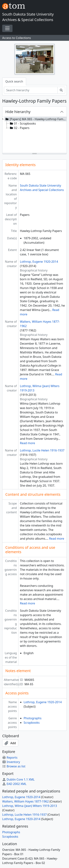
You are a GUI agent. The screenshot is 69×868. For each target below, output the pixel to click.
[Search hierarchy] (31, 90)
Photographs (32, 718)
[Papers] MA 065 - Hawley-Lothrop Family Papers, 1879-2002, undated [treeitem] (36, 119)
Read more (27, 443)
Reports (10, 758)
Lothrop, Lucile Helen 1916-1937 (42, 450)
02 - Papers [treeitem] (19, 128)
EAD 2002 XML (14, 784)
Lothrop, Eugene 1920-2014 (39, 262)
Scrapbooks (32, 723)
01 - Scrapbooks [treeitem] (23, 123)
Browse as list (14, 766)
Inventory (11, 762)
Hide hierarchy (18, 112)
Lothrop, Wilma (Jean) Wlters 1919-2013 (30, 806)
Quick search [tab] (14, 81)
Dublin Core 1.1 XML (18, 779)
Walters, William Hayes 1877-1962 (25, 801)
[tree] (34, 135)
